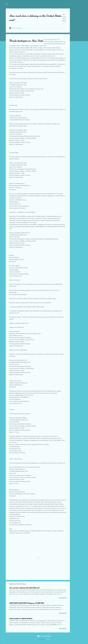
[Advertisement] (77, 14)
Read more (63, 598)
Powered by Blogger (44, 636)
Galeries (48, 640)
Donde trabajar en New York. (52, 40)
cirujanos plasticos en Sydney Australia (21, 619)
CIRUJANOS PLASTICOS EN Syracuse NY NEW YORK (27, 603)
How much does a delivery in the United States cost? (24, 588)
